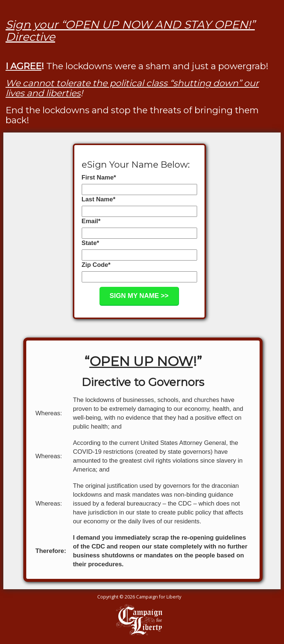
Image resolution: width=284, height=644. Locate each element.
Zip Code (96, 265)
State (91, 243)
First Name (99, 177)
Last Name (99, 199)
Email (91, 221)
